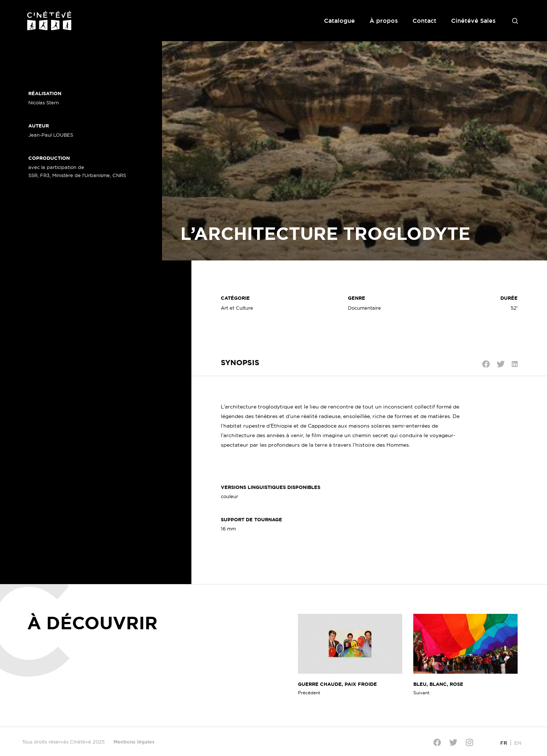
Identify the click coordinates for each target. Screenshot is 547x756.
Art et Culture (237, 308)
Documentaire (364, 308)
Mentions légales (134, 742)
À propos (384, 21)
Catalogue (339, 21)
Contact (424, 21)
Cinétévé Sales (473, 21)
